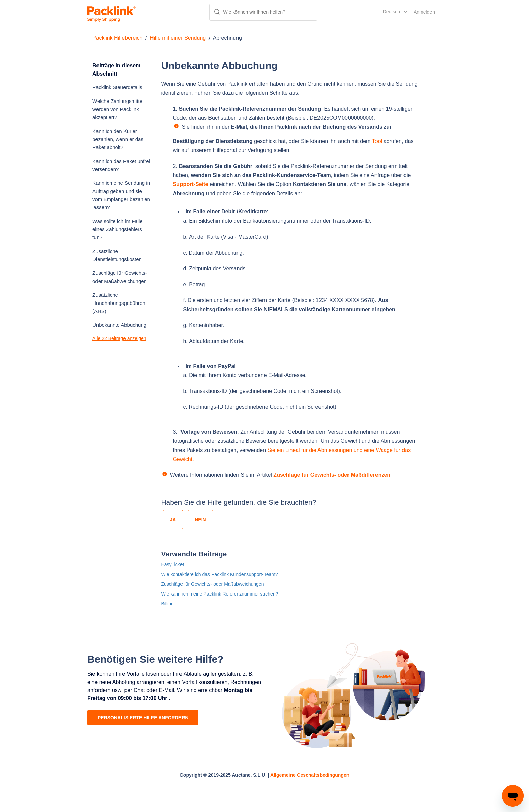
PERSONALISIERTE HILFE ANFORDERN (143, 718)
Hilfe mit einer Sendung (178, 38)
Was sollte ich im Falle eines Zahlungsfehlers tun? (118, 229)
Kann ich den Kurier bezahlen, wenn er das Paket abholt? (118, 139)
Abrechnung (227, 38)
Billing (167, 604)
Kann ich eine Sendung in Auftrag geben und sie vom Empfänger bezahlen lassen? (121, 195)
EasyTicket (172, 564)
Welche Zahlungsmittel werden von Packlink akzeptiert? (118, 109)
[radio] (173, 520)
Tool (377, 141)
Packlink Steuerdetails (117, 87)
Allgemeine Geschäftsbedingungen (310, 775)
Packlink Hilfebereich (118, 38)
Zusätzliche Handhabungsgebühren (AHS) (119, 303)
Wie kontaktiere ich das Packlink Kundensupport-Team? (219, 574)
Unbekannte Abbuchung (119, 325)
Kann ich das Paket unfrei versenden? (121, 165)
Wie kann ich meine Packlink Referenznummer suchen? (219, 594)
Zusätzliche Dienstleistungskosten (117, 255)
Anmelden (424, 12)
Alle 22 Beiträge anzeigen (119, 338)
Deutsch (392, 12)
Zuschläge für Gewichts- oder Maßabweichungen (120, 277)
